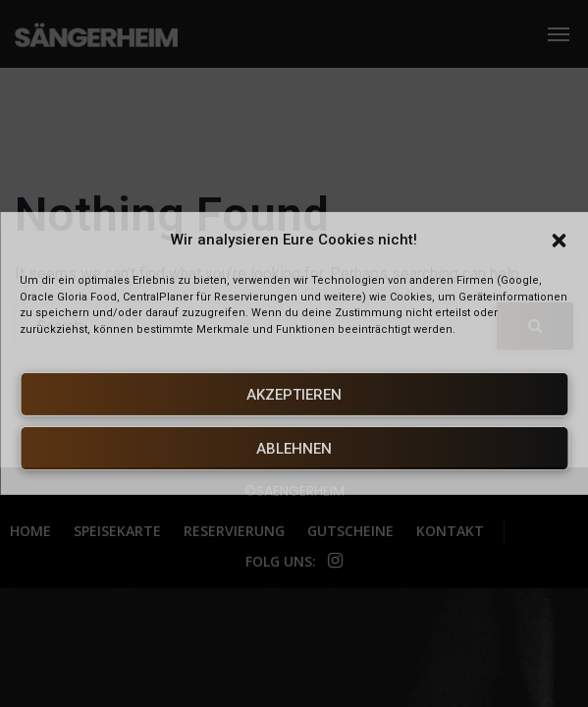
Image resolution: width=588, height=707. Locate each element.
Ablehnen (294, 449)
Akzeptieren (294, 395)
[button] (559, 241)
